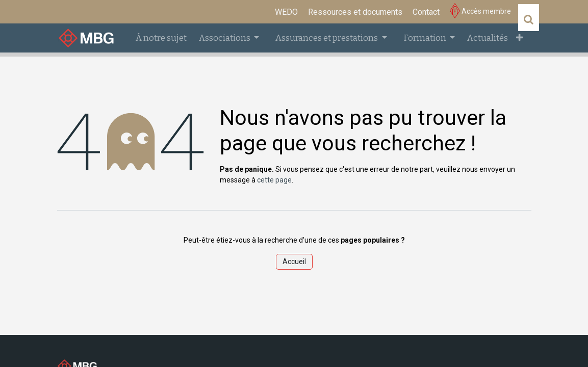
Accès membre (480, 11)
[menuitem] (286, 12)
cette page (274, 180)
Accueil (294, 261)
